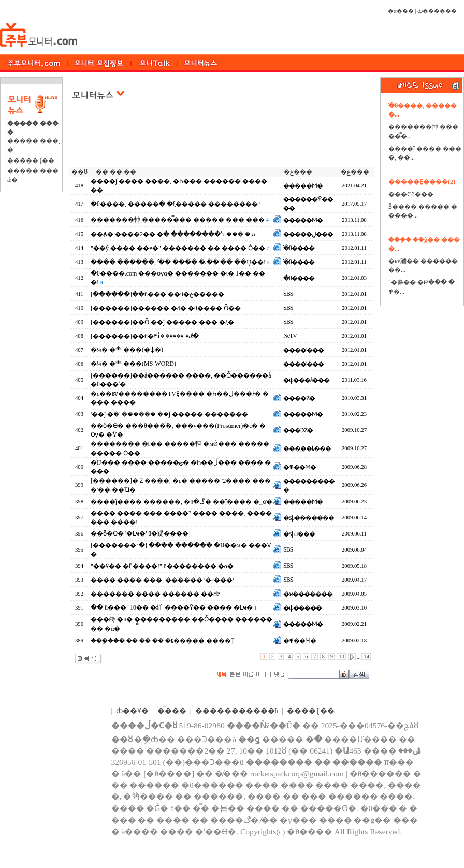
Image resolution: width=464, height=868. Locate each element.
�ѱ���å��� (306, 380)
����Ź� (299, 398)
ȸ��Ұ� (132, 711)
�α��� (401, 11)
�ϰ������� (308, 594)
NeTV (290, 336)
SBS (288, 294)
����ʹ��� (303, 350)
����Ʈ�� (311, 711)
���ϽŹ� (298, 430)
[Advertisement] (222, 139)
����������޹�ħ (237, 711)
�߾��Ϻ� (300, 467)
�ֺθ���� (299, 248)
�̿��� (172, 711)
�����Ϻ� (303, 186)
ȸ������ (437, 11)
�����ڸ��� (308, 234)
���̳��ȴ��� (307, 449)
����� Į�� (31, 161)
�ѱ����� (302, 608)
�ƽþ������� (309, 518)
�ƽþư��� (299, 534)
